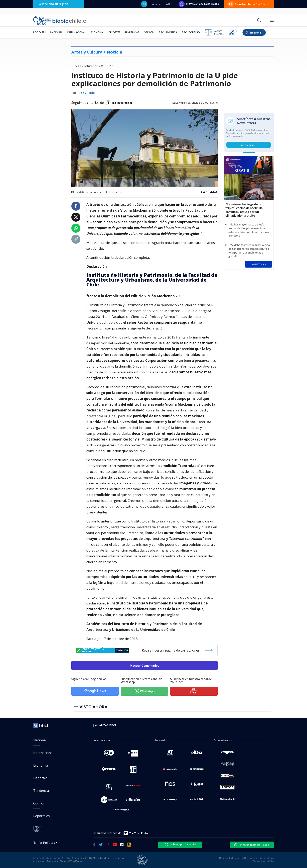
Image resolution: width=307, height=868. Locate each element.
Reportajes (41, 816)
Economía (97, 32)
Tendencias (132, 32)
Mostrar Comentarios (145, 665)
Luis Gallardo (86, 93)
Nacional (56, 32)
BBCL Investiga (168, 32)
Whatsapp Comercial (180, 844)
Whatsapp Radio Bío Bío (252, 845)
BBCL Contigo (191, 32)
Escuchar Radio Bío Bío (249, 4)
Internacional (77, 32)
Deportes (114, 32)
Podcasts (39, 32)
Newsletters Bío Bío (157, 4)
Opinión (149, 32)
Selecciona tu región (59, 4)
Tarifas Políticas (44, 842)
